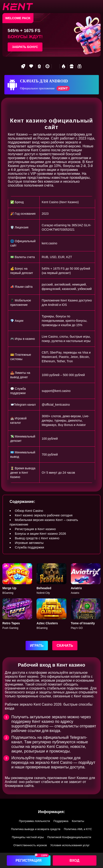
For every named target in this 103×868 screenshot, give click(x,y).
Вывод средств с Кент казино (37, 538)
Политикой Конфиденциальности (69, 837)
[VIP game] (31, 66)
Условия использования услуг (70, 845)
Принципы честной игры (28, 837)
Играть (37, 646)
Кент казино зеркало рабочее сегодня (44, 515)
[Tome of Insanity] (86, 614)
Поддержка (61, 821)
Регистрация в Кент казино (35, 529)
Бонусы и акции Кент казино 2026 (40, 534)
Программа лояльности (34, 821)
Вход (74, 860)
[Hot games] (64, 66)
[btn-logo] (18, 7)
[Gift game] (72, 66)
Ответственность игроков (30, 845)
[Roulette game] (47, 66)
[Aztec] (51, 614)
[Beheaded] (51, 579)
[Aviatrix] (86, 579)
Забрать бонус (25, 47)
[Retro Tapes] (17, 614)
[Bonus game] (80, 66)
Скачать (65, 646)
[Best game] (39, 66)
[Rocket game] (23, 66)
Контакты (78, 821)
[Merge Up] (17, 579)
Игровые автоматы (29, 543)
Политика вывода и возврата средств (36, 829)
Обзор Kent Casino (29, 511)
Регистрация (28, 860)
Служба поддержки (30, 547)
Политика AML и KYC (78, 829)
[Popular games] (56, 66)
